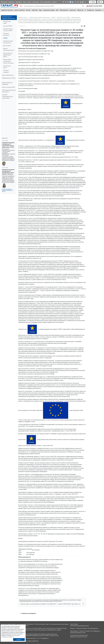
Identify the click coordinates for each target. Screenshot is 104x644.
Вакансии (11, 2)
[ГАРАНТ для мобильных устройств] (66, 2)
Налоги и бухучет (20, 10)
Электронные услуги (7, 67)
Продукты (19, 2)
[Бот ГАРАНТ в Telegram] (78, 2)
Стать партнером (45, 2)
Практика (35, 10)
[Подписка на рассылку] (63, 2)
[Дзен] (70, 2)
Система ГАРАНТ (8, 26)
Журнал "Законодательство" (9, 49)
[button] (94, 6)
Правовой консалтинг (6, 34)
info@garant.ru (45, 638)
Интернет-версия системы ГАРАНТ (8, 30)
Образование (64, 10)
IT (85, 10)
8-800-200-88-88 (74, 624)
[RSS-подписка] (85, 2)
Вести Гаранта (7, 46)
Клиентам (55, 2)
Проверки (98, 10)
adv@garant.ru (97, 631)
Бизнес (28, 10)
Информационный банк (9, 78)
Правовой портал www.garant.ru (8, 42)
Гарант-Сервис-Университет (31, 641)
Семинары (36, 2)
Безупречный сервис (7, 22)
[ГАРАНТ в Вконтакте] (68, 2)
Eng (100, 2)
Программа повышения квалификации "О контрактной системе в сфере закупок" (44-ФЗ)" (8, 145)
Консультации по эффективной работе (8, 55)
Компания (4, 2)
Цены (25, 2)
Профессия (90, 10)
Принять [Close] (19, 640)
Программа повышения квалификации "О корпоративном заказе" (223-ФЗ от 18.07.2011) (8, 172)
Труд (40, 10)
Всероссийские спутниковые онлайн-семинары (8, 61)
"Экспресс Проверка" (6, 71)
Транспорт (73, 10)
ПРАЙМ (5, 38)
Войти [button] (93, 2)
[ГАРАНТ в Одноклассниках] (80, 2)
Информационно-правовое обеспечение (8, 18)
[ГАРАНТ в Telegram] (75, 2)
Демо (29, 2)
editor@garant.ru (94, 628)
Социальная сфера (49, 10)
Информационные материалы (7, 83)
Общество (80, 10)
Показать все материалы (27, 613)
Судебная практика (7, 10)
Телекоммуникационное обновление (9, 91)
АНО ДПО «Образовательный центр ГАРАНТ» (7, 96)
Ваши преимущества (8, 75)
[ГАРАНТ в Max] (73, 2)
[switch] (21, 6)
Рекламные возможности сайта (78, 633)
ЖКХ (57, 10)
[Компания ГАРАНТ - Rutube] (83, 2)
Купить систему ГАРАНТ (9, 87)
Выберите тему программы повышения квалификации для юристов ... (8, 190)
